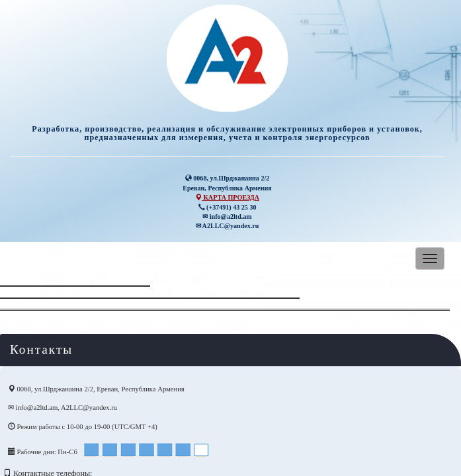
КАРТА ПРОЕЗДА (227, 197)
